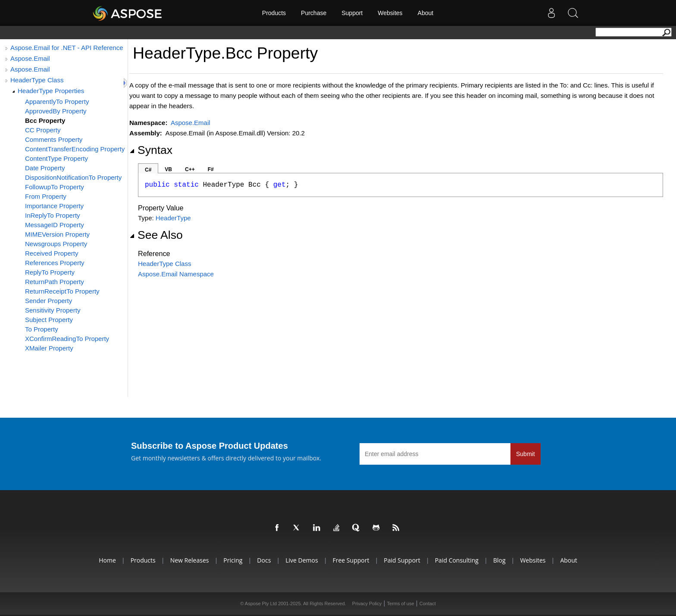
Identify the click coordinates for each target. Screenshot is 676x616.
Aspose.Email (30, 58)
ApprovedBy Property (56, 111)
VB (168, 169)
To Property (42, 329)
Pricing (233, 560)
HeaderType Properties (51, 91)
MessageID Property (55, 225)
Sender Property (49, 301)
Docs (264, 560)
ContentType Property (56, 158)
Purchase (314, 13)
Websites (390, 13)
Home (107, 560)
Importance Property (54, 206)
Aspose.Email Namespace (176, 274)
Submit (526, 454)
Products (274, 13)
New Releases (190, 560)
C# (148, 170)
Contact (428, 603)
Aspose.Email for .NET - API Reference (67, 48)
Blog (499, 560)
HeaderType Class (37, 80)
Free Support (351, 560)
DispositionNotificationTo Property (73, 177)
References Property (55, 263)
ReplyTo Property (50, 272)
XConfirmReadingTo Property (67, 339)
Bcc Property (45, 120)
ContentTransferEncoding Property (75, 149)
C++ (190, 169)
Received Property (52, 253)
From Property (46, 196)
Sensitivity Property (53, 310)
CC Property (43, 130)
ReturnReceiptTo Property (62, 291)
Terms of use (401, 603)
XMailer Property (49, 348)
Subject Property (49, 320)
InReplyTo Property (53, 215)
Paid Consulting (457, 560)
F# (211, 169)
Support (352, 13)
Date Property (45, 168)
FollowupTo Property (55, 187)
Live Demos (302, 560)
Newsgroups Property (56, 244)
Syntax (151, 150)
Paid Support (402, 560)
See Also (156, 235)
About (426, 13)
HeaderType (173, 218)
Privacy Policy (367, 603)
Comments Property (54, 139)
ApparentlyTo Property (57, 102)
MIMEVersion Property (57, 234)
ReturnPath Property (55, 282)
